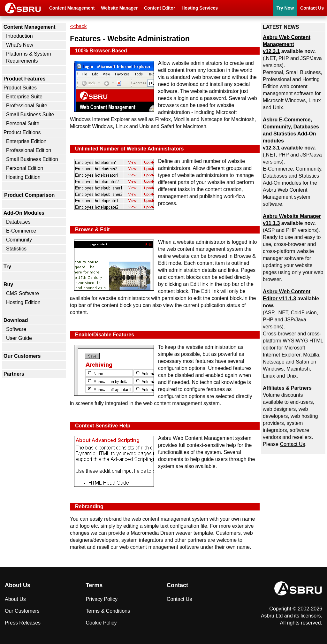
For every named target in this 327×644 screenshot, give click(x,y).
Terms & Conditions (108, 611)
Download (16, 320)
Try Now (285, 8)
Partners (14, 374)
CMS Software (23, 293)
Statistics (16, 249)
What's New (20, 45)
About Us (15, 599)
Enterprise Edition (26, 141)
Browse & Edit (92, 230)
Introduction (19, 36)
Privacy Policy (102, 599)
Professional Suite (27, 106)
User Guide (19, 338)
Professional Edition (29, 150)
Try (7, 267)
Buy (8, 284)
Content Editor (160, 8)
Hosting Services (200, 8)
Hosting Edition (23, 177)
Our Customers (22, 356)
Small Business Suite (30, 115)
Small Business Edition (32, 159)
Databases (18, 222)
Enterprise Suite (24, 97)
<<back (78, 26)
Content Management (72, 8)
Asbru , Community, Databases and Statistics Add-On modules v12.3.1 (291, 134)
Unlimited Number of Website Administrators (129, 149)
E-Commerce (21, 231)
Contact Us (312, 8)
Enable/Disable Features (105, 335)
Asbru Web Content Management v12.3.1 (287, 44)
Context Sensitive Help (103, 426)
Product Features (25, 79)
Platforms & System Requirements (28, 57)
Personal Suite (23, 123)
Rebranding (89, 506)
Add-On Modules (24, 213)
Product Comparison (29, 195)
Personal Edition (25, 168)
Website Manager (119, 8)
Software (16, 329)
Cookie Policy (101, 623)
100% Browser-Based (101, 51)
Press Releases (23, 623)
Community (19, 240)
